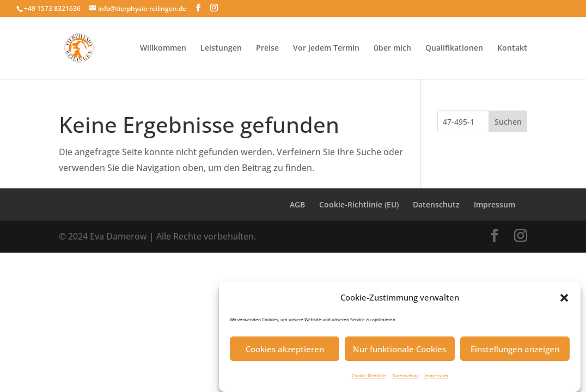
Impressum (436, 379)
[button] (564, 302)
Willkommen (163, 48)
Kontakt (512, 48)
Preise (267, 48)
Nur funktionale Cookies (399, 353)
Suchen (508, 122)
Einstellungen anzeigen (515, 353)
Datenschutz (405, 379)
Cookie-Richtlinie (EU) (359, 204)
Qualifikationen (454, 48)
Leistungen (221, 48)
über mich (392, 48)
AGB (297, 204)
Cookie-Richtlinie (369, 379)
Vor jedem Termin (326, 48)
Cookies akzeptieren (285, 353)
